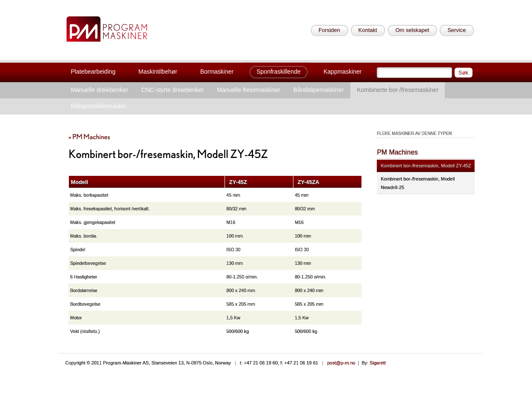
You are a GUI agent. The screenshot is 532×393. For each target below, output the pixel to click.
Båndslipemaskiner (319, 90)
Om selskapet (412, 30)
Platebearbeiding (93, 72)
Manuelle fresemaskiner (249, 90)
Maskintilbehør (158, 72)
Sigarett (378, 363)
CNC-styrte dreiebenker (172, 90)
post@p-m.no (341, 363)
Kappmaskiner (343, 72)
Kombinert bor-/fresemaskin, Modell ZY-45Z (426, 166)
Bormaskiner (217, 72)
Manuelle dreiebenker (100, 90)
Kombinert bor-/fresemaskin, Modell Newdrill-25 (418, 183)
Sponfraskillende (279, 72)
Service (457, 30)
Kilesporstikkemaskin (99, 106)
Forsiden (329, 30)
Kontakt (368, 30)
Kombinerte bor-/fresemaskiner (398, 90)
